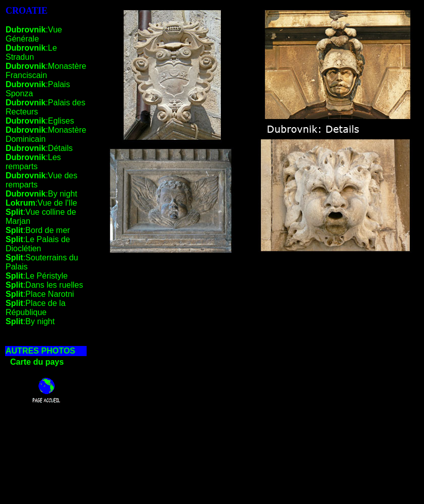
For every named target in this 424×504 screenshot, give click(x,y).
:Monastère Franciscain (46, 71)
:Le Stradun (31, 52)
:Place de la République (35, 308)
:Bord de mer (38, 230)
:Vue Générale (34, 34)
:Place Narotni (40, 294)
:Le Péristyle (37, 276)
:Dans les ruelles (44, 285)
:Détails (39, 148)
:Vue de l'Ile (41, 203)
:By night (41, 194)
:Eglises (40, 121)
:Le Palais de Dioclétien (38, 244)
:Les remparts (33, 162)
